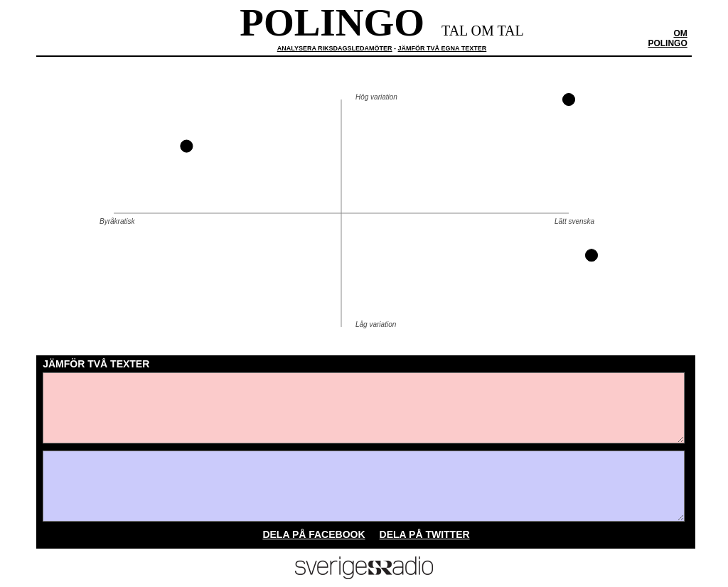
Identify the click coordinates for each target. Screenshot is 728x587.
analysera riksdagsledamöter (335, 48)
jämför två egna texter (443, 48)
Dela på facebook (314, 534)
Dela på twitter (425, 534)
